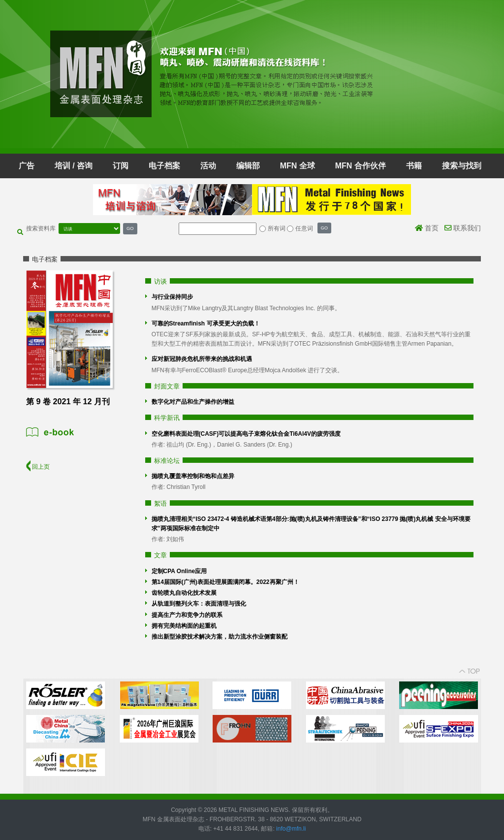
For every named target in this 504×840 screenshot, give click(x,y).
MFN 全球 (298, 166)
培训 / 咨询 (74, 166)
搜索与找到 (462, 166)
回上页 (38, 467)
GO (130, 228)
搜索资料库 (41, 228)
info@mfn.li (290, 829)
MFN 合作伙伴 (361, 166)
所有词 (277, 228)
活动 (208, 166)
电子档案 (164, 166)
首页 (427, 228)
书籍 (414, 166)
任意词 (304, 228)
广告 (27, 166)
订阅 (121, 166)
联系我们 (463, 228)
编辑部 (248, 166)
